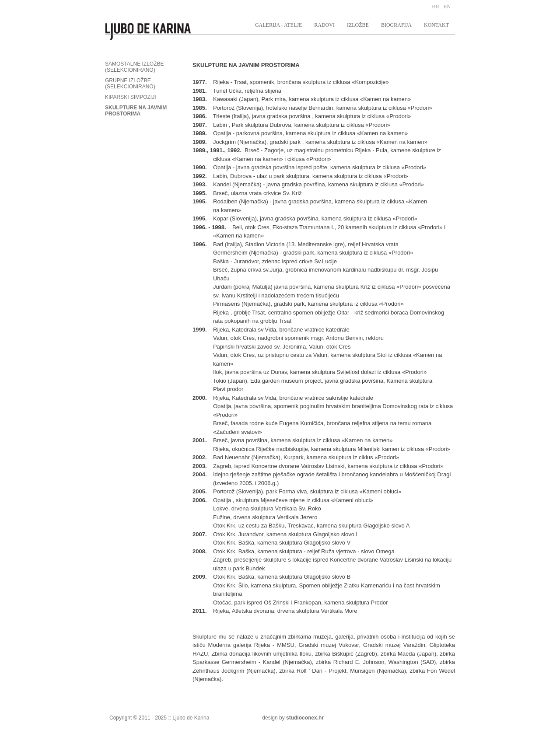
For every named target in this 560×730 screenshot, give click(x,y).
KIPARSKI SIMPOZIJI (130, 97)
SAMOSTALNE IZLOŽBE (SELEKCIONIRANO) (134, 67)
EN (447, 7)
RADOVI (324, 25)
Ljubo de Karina (191, 718)
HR (436, 7)
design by (293, 718)
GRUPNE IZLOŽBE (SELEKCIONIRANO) (130, 84)
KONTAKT (436, 25)
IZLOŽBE (358, 25)
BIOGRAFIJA (396, 25)
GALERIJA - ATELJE (278, 25)
